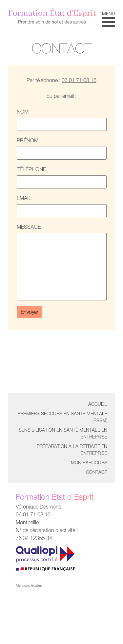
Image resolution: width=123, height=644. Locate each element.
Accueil (98, 404)
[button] (109, 18)
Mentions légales (29, 585)
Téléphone (62, 177)
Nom (62, 120)
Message (62, 262)
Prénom (62, 149)
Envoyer (30, 312)
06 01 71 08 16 (79, 80)
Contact (97, 472)
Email (62, 206)
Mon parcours (89, 463)
